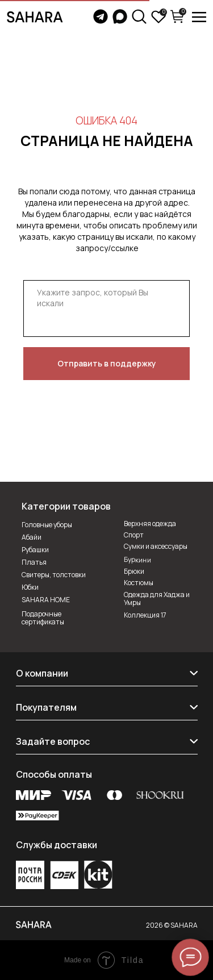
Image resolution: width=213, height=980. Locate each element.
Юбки (30, 587)
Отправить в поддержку (107, 363)
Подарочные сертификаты (43, 618)
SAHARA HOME (46, 600)
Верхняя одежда (150, 524)
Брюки (134, 571)
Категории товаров (66, 506)
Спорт (134, 535)
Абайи (32, 537)
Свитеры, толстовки (54, 575)
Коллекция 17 (145, 615)
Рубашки (35, 550)
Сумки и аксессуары (156, 546)
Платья (34, 562)
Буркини (137, 560)
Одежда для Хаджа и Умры (157, 599)
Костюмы (139, 583)
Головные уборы (47, 525)
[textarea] (106, 308)
